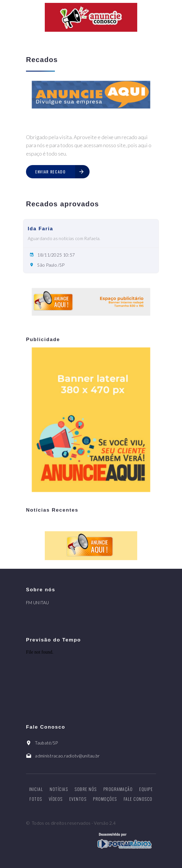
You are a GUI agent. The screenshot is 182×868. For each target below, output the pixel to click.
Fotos (36, 799)
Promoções (105, 799)
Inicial (36, 789)
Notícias (59, 789)
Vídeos (56, 799)
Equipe (146, 789)
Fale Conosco (138, 799)
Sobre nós (86, 789)
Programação (118, 789)
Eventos (78, 799)
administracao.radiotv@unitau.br (67, 756)
